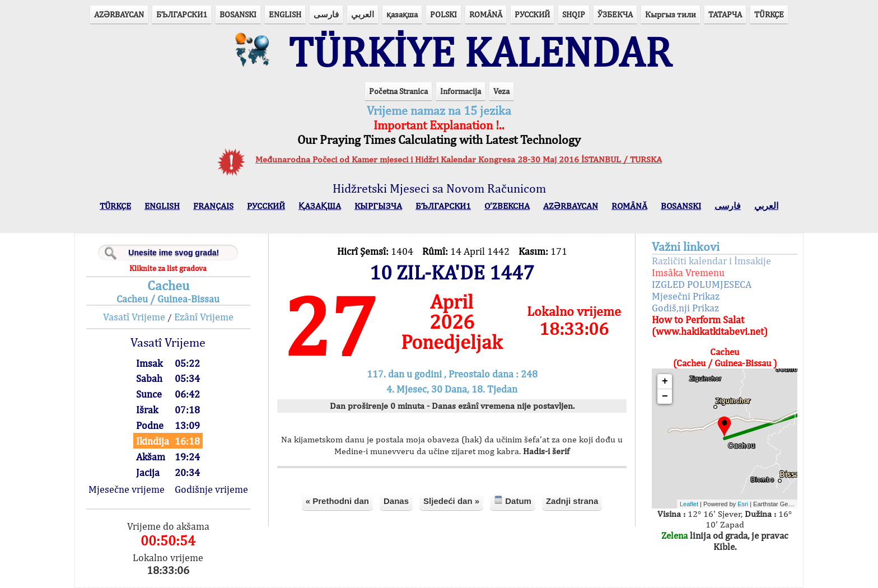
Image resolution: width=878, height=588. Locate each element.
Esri (743, 504)
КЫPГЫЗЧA (378, 206)
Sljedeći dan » (451, 501)
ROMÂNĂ (486, 14)
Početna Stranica (398, 91)
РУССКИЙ (532, 14)
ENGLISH (285, 14)
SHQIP (574, 14)
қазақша (402, 14)
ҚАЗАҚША (320, 206)
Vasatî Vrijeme (134, 317)
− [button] (665, 396)
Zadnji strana (572, 501)
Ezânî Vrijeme (204, 317)
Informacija (461, 91)
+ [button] (665, 381)
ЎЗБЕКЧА (615, 14)
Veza (501, 91)
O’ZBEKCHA (507, 206)
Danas (396, 501)
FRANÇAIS (213, 206)
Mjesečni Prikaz (686, 296)
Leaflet (689, 504)
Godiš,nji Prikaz (685, 308)
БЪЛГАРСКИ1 (182, 14)
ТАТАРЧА (725, 14)
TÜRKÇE (769, 14)
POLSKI (443, 14)
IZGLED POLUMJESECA (702, 284)
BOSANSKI (238, 14)
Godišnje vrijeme (211, 489)
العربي (363, 14)
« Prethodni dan (337, 501)
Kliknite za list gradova (168, 268)
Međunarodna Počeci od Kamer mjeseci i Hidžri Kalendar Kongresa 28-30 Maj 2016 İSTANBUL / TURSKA (459, 159)
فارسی (326, 14)
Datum (513, 500)
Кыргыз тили (671, 14)
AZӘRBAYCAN (119, 14)
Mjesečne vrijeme (127, 489)
